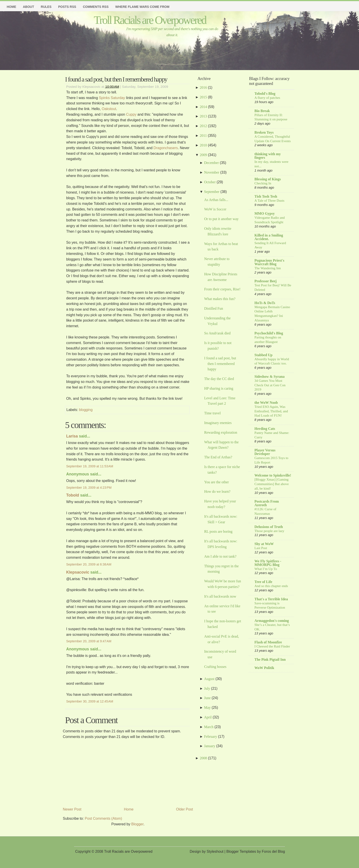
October (210, 182)
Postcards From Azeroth (267, 503)
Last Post (261, 548)
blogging (86, 410)
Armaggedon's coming (272, 621)
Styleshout (215, 851)
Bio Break (262, 111)
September (212, 192)
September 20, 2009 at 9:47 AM (89, 641)
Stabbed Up (263, 355)
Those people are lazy (269, 531)
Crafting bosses (215, 667)
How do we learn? (217, 491)
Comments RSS (96, 7)
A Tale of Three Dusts (269, 200)
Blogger (137, 824)
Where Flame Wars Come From (142, 7)
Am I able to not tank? (220, 556)
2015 (203, 97)
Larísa (72, 436)
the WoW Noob (266, 403)
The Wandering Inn (268, 268)
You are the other (217, 482)
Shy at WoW (264, 544)
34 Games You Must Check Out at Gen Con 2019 (270, 385)
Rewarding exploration (221, 432)
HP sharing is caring (219, 388)
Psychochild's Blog (269, 333)
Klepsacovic (78, 572)
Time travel (212, 413)
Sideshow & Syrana (269, 377)
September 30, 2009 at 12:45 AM (90, 701)
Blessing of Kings (268, 179)
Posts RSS (67, 7)
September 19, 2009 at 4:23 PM (89, 488)
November (212, 172)
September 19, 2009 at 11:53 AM (90, 466)
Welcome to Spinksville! (273, 475)
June (207, 698)
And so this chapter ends (271, 586)
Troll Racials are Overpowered (150, 20)
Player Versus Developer (265, 452)
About (28, 7)
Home (11, 7)
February (210, 737)
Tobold (73, 495)
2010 (203, 145)
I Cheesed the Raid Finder (272, 646)
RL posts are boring (218, 531)
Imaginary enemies (218, 423)
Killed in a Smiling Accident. (269, 237)
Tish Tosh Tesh (266, 196)
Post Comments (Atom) (103, 818)
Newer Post (72, 809)
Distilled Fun (214, 308)
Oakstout (109, 109)
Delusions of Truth (269, 527)
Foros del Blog (273, 851)
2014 (203, 107)
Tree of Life (263, 582)
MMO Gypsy (265, 213)
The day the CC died (219, 379)
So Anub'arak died (217, 333)
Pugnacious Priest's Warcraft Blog (269, 262)
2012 (203, 126)
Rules (46, 7)
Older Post (184, 809)
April (208, 717)
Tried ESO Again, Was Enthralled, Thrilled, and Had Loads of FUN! (271, 411)
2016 (203, 87)
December (211, 163)
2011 (203, 136)
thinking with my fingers (268, 156)
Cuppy (132, 114)
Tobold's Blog (265, 94)
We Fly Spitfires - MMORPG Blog (268, 563)
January (210, 746)
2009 (203, 155)
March (209, 727)
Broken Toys (264, 132)
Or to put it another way (221, 219)
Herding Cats (265, 429)
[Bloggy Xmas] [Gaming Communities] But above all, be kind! (272, 484)
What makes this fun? (220, 299)
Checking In (263, 183)
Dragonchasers (166, 148)
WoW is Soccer (215, 209)
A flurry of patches (267, 98)
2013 (203, 116)
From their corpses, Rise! (222, 289)
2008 (203, 758)
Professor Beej (265, 281)
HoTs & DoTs (265, 303)
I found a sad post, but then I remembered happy (116, 79)
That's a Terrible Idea (271, 599)
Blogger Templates (241, 851)
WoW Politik (264, 668)
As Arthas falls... (216, 200)
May (207, 708)
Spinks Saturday (112, 98)
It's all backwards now (220, 596)
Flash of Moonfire (268, 642)
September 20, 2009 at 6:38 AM (89, 564)
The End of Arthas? (218, 457)
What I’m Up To (266, 569)
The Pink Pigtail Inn (270, 659)
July (207, 688)
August (209, 679)
